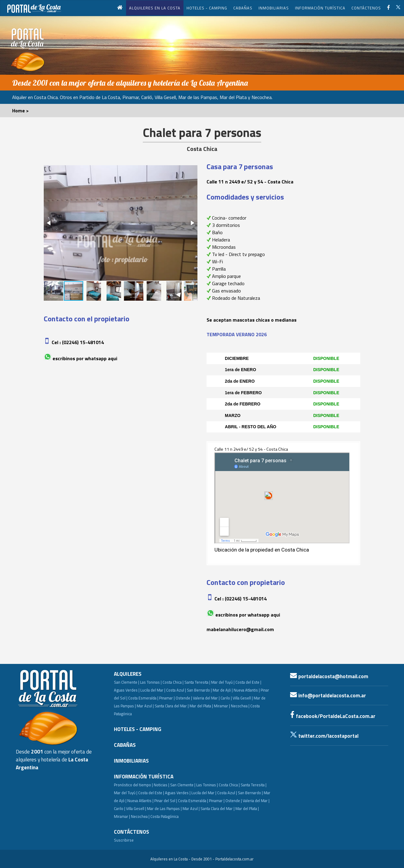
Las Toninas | (151, 682)
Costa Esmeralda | (143, 698)
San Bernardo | (199, 690)
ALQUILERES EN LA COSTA (155, 8)
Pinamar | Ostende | (176, 698)
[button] (49, 223)
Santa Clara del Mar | (172, 706)
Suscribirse (124, 840)
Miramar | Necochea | (232, 706)
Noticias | (161, 785)
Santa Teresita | (197, 682)
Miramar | (122, 816)
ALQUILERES (128, 674)
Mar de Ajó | (223, 690)
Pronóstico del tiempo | (133, 785)
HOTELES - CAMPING (207, 8)
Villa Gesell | (243, 698)
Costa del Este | (248, 682)
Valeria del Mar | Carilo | (212, 698)
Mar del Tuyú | (223, 682)
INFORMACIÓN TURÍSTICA (320, 8)
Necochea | (140, 816)
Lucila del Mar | (153, 690)
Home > (21, 111)
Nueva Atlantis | (247, 690)
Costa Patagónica (164, 816)
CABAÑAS (243, 8)
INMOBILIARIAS (274, 8)
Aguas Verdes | (127, 690)
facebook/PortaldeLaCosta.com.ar (333, 716)
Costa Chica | (173, 682)
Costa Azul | (176, 690)
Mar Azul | (145, 706)
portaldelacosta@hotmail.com (329, 676)
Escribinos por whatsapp (80, 358)
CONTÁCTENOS (366, 8)
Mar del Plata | (201, 706)
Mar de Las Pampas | (164, 808)
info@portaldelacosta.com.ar (328, 695)
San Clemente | (127, 682)
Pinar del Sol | (166, 801)
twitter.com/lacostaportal (324, 736)
